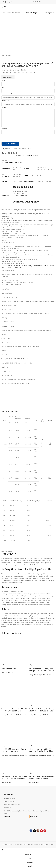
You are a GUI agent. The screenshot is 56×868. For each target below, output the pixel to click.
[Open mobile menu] (5, 7)
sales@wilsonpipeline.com (9, 2)
